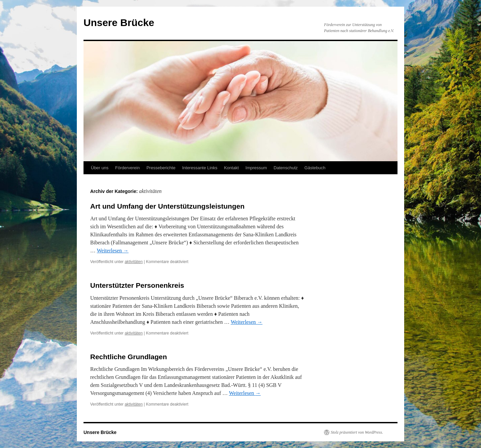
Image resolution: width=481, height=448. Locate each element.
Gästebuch (315, 168)
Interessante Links (200, 168)
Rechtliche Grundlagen (129, 357)
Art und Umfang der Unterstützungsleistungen (167, 206)
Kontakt (231, 168)
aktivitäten (134, 262)
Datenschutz (286, 168)
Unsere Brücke (119, 23)
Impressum (256, 168)
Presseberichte (161, 168)
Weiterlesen (113, 251)
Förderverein (128, 168)
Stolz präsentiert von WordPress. (357, 432)
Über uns (100, 168)
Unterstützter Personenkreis (137, 285)
